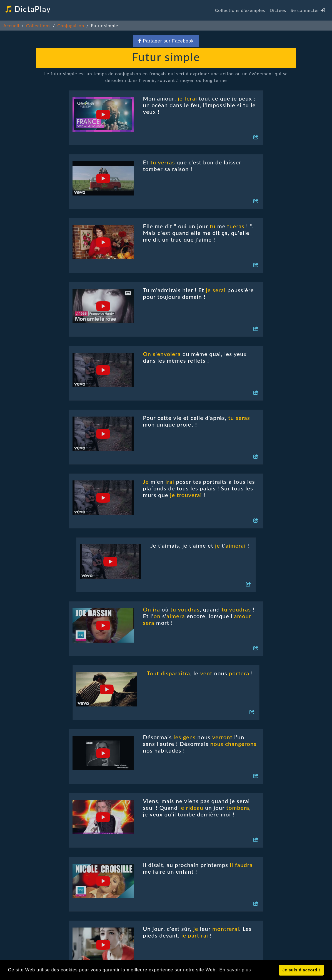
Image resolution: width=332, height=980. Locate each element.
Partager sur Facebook (166, 41)
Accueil (11, 25)
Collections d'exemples (240, 10)
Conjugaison (71, 25)
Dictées (278, 10)
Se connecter (308, 10)
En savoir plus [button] (235, 970)
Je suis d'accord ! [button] (301, 970)
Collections (38, 25)
